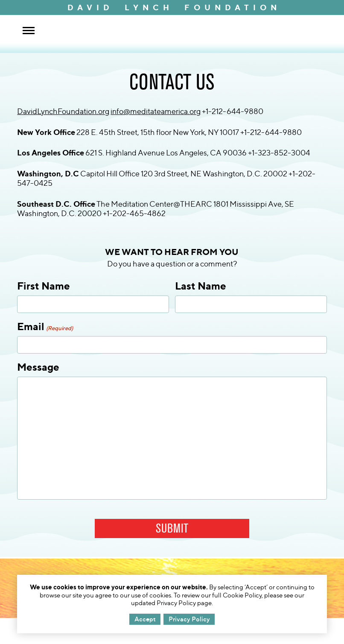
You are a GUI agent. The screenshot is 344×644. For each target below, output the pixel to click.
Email (45, 326)
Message (38, 367)
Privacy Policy (189, 619)
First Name (44, 286)
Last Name (201, 286)
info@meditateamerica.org (156, 111)
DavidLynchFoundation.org (63, 111)
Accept (145, 619)
